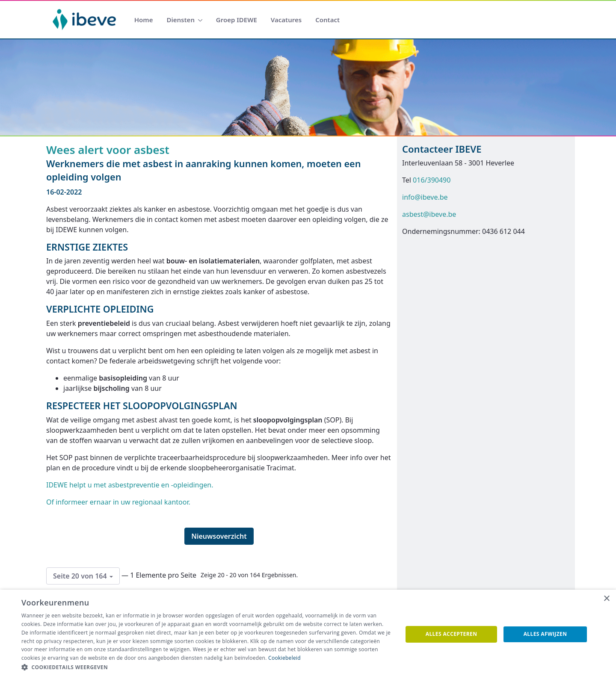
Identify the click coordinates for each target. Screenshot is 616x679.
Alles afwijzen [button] (545, 634)
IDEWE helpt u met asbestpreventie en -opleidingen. (131, 485)
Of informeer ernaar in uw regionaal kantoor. (118, 502)
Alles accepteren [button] (452, 634)
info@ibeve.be (425, 197)
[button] (206, 667)
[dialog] (308, 634)
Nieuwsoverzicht (219, 536)
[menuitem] (144, 20)
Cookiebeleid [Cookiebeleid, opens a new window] (284, 658)
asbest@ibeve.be (429, 214)
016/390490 (432, 180)
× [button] (606, 599)
